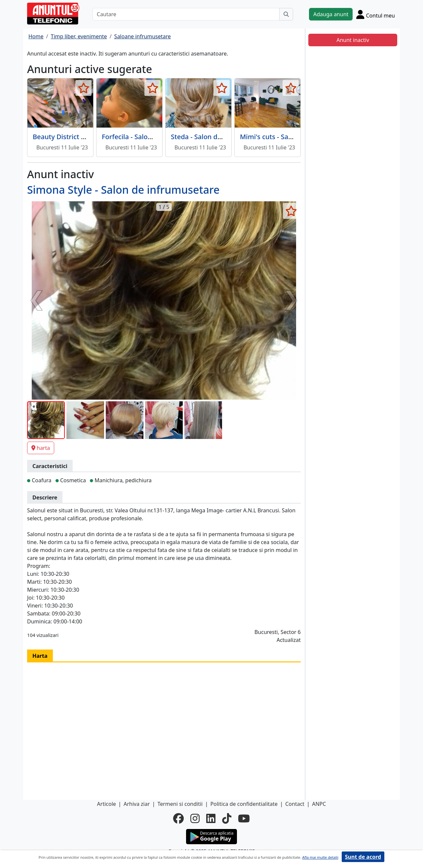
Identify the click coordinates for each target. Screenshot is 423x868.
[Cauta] (286, 14)
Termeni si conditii (180, 804)
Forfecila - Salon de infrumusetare (155, 137)
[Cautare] (186, 14)
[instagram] (195, 818)
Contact (295, 804)
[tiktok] (227, 818)
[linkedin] (211, 818)
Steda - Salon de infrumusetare (220, 137)
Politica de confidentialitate (244, 804)
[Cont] (376, 14)
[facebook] (178, 818)
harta (41, 448)
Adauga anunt (331, 14)
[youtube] (244, 818)
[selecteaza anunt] (83, 88)
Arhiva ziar (137, 804)
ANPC (319, 804)
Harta (40, 656)
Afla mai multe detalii (320, 857)
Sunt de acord (363, 857)
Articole (107, 804)
